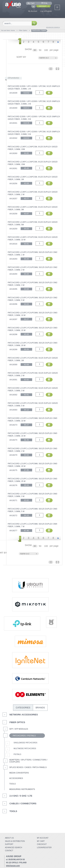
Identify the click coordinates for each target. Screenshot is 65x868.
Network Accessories (24, 715)
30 (35, 50)
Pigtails (17, 754)
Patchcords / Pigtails (22, 735)
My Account (33, 11)
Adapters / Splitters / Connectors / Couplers (28, 761)
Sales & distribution (15, 841)
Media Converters (19, 773)
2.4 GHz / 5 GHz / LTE (21, 796)
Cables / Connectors (23, 804)
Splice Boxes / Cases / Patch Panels (28, 767)
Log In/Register (46, 11)
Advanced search (13, 848)
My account (43, 838)
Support (9, 844)
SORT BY (21, 57)
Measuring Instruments (22, 789)
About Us (9, 838)
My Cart (41, 841)
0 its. (46, 3)
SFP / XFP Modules (19, 729)
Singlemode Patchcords (25, 743)
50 (40, 50)
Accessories (16, 778)
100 (46, 50)
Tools (12, 784)
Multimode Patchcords (25, 749)
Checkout (42, 844)
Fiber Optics (23, 30)
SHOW (28, 49)
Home (13, 30)
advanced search (53, 27)
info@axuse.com (13, 866)
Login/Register (44, 848)
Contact (9, 851)
